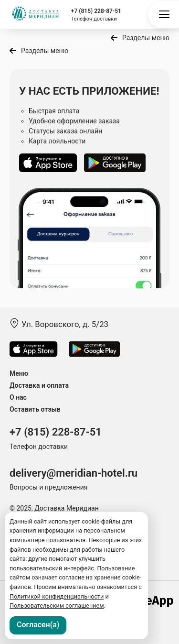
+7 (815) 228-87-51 (96, 11)
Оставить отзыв (35, 409)
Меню (19, 373)
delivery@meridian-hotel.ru (74, 473)
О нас (18, 397)
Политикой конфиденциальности (57, 596)
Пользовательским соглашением (57, 606)
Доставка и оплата (39, 385)
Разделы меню (146, 38)
